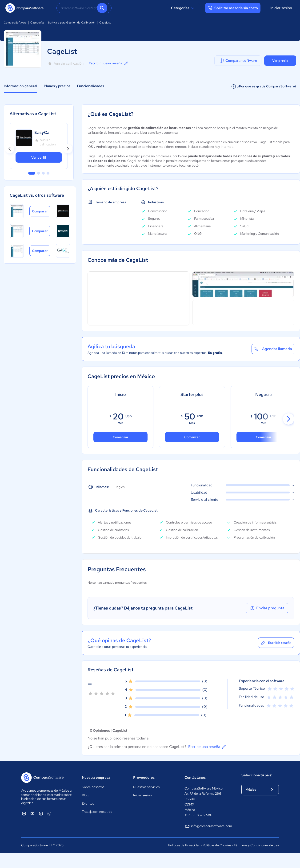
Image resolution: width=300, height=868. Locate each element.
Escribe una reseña (207, 747)
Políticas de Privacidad (184, 845)
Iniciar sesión (281, 8)
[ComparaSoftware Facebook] (41, 813)
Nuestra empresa (96, 778)
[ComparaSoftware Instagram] (49, 813)
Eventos (88, 803)
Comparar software (238, 61)
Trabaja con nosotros (97, 812)
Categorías (183, 8)
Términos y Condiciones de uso (256, 845)
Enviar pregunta (267, 608)
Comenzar (192, 437)
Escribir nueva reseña (109, 63)
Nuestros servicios (146, 787)
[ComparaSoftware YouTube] (32, 813)
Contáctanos (195, 778)
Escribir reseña (276, 643)
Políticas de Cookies (217, 845)
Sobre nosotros (93, 787)
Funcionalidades (90, 86)
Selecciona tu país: (257, 775)
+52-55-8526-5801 (199, 815)
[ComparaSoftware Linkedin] (24, 813)
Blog (85, 795)
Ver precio (280, 61)
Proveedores (144, 778)
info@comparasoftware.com (208, 826)
